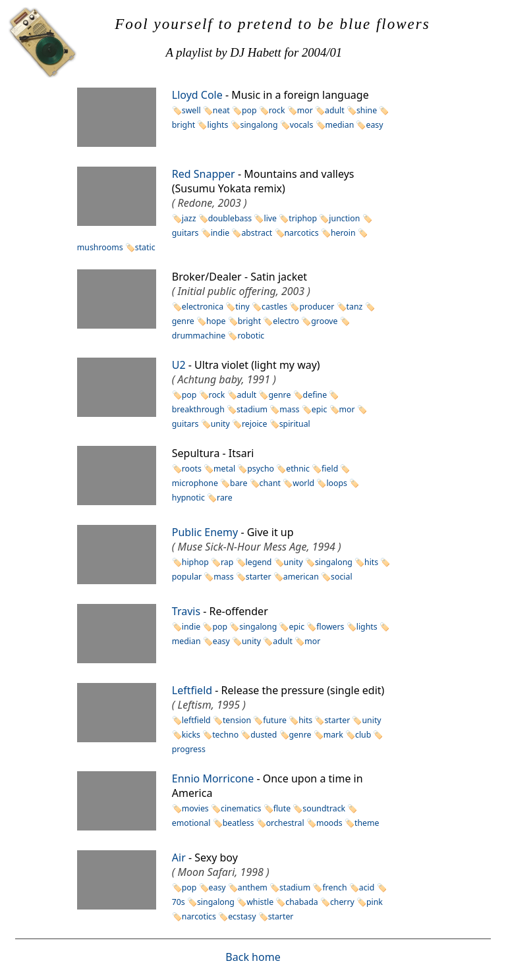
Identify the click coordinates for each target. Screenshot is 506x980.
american (301, 577)
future (275, 720)
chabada (301, 902)
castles (274, 307)
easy (374, 125)
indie (220, 233)
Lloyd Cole (197, 95)
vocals (302, 125)
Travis (186, 611)
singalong (259, 125)
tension (237, 720)
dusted (264, 735)
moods (329, 823)
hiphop (195, 562)
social (342, 577)
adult (335, 110)
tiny (242, 307)
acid (367, 887)
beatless (239, 823)
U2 (179, 365)
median (340, 125)
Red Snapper (204, 174)
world (303, 483)
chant (270, 483)
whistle (260, 902)
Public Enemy (205, 532)
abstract (257, 233)
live (270, 218)
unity (220, 424)
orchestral (285, 823)
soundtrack (324, 808)
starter (259, 577)
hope (216, 321)
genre (279, 395)
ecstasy (242, 916)
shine (367, 110)
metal (224, 469)
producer (317, 307)
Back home (253, 957)
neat (221, 110)
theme (367, 823)
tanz (355, 307)
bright (249, 321)
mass (289, 409)
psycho (261, 469)
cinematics (241, 808)
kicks (191, 735)
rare (225, 498)
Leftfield (192, 690)
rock (277, 110)
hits (371, 562)
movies (195, 808)
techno (225, 735)
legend (259, 562)
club (363, 735)
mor (305, 110)
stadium (252, 409)
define (315, 395)
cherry (342, 902)
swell (191, 110)
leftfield (196, 720)
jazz (189, 218)
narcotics (302, 233)
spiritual (295, 424)
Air (179, 857)
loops (337, 483)
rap (227, 562)
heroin (343, 233)
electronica (203, 307)
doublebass (230, 218)
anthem (253, 887)
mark (333, 735)
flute (282, 808)
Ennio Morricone (213, 778)
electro (286, 321)
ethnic (298, 469)
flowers (330, 627)
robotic (251, 336)
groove (324, 321)
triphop (303, 218)
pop (249, 110)
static (145, 247)
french (334, 887)
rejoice (254, 424)
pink (375, 902)
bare (239, 483)
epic (320, 409)
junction (344, 218)
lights (217, 125)
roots (192, 469)
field (330, 469)
